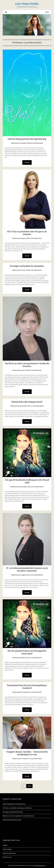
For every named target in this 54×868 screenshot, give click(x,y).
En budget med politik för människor (27, 266)
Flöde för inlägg (7, 849)
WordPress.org (7, 857)
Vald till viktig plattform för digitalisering (27, 139)
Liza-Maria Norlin (27, 4)
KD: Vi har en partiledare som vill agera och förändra (17, 808)
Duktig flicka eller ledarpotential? (27, 402)
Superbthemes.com (40, 865)
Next (29, 786)
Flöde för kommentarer (9, 853)
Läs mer (27, 162)
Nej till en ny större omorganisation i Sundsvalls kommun (18, 816)
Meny (47, 12)
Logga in (5, 845)
